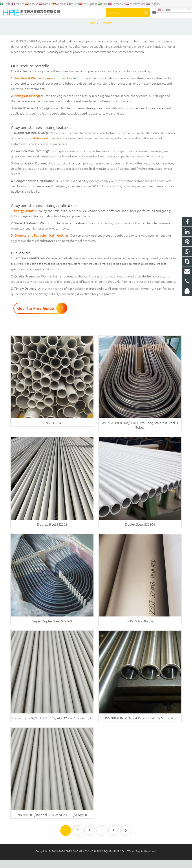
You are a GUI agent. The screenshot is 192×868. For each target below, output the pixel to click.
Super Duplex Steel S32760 (52, 629)
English (164, 10)
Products (96, 23)
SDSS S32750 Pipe (140, 629)
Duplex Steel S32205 (52, 532)
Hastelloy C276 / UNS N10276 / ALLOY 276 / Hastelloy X (52, 726)
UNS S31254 (52, 431)
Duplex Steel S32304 (140, 532)
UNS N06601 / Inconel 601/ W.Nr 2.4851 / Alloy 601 (52, 823)
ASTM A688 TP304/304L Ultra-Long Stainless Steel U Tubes (140, 433)
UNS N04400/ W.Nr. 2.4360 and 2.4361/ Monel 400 (140, 726)
